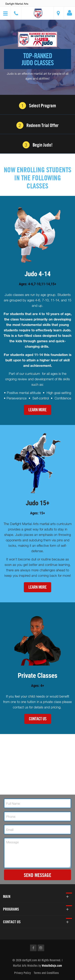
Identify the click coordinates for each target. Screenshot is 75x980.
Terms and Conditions (46, 973)
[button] (38, 14)
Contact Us (38, 719)
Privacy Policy (22, 973)
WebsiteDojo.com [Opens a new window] (52, 966)
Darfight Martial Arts (17, 4)
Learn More (37, 410)
